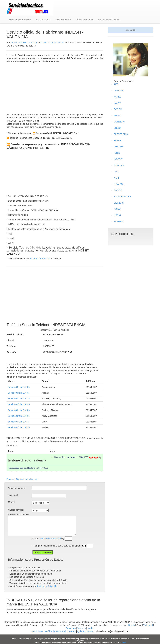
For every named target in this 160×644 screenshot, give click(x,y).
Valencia (82, 628)
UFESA (118, 215)
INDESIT (118, 159)
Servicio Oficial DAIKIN (19, 387)
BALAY (117, 103)
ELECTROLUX (121, 134)
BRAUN (118, 115)
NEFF (117, 178)
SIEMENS (119, 203)
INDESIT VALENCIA (40, 259)
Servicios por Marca (29, 43)
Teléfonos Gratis (63, 20)
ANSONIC (119, 90)
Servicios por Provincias (52, 43)
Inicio (15, 43)
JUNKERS (119, 165)
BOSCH (118, 109)
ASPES (118, 97)
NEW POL (119, 184)
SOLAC (118, 209)
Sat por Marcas (43, 20)
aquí (124, 643)
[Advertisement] (55, 88)
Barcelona (71, 628)
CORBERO (119, 122)
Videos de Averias (85, 20)
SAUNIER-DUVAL (123, 197)
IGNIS (117, 153)
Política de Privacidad (50, 539)
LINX (116, 172)
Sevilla (131, 625)
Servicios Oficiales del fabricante (22, 479)
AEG (116, 84)
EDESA (118, 128)
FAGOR (118, 140)
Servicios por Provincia (20, 20)
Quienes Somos (85, 631)
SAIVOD (118, 190)
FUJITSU (118, 147)
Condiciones (37, 631)
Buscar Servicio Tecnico (110, 20)
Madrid (91, 628)
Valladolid (148, 625)
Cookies (72, 631)
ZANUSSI (119, 222)
